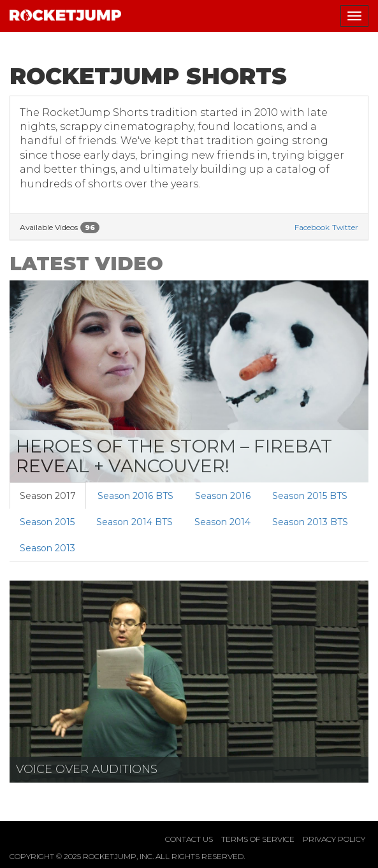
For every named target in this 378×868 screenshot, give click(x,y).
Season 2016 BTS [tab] (135, 496)
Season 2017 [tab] (48, 496)
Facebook (312, 227)
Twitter (345, 227)
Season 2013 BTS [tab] (310, 522)
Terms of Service (258, 839)
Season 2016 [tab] (223, 496)
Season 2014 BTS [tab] (134, 522)
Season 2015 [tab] (47, 522)
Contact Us (189, 839)
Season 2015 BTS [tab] (310, 496)
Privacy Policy (334, 839)
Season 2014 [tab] (222, 522)
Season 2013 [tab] (47, 548)
